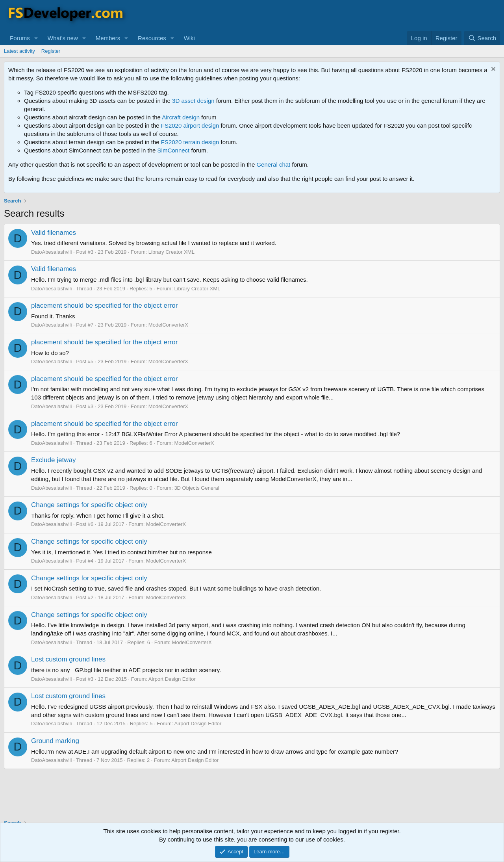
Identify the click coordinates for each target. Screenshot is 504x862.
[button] (36, 38)
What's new (63, 38)
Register (51, 51)
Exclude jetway (53, 460)
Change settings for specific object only (89, 505)
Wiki (189, 38)
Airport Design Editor (172, 679)
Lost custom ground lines (68, 659)
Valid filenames (54, 233)
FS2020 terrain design (190, 142)
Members (108, 38)
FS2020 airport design (190, 125)
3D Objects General (196, 488)
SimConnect (174, 150)
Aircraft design (181, 117)
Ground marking (55, 741)
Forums (20, 38)
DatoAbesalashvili (51, 252)
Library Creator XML (171, 252)
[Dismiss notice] (492, 70)
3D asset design (193, 101)
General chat (273, 164)
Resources (152, 38)
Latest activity (19, 51)
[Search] (482, 38)
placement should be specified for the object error (104, 306)
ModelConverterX (168, 325)
